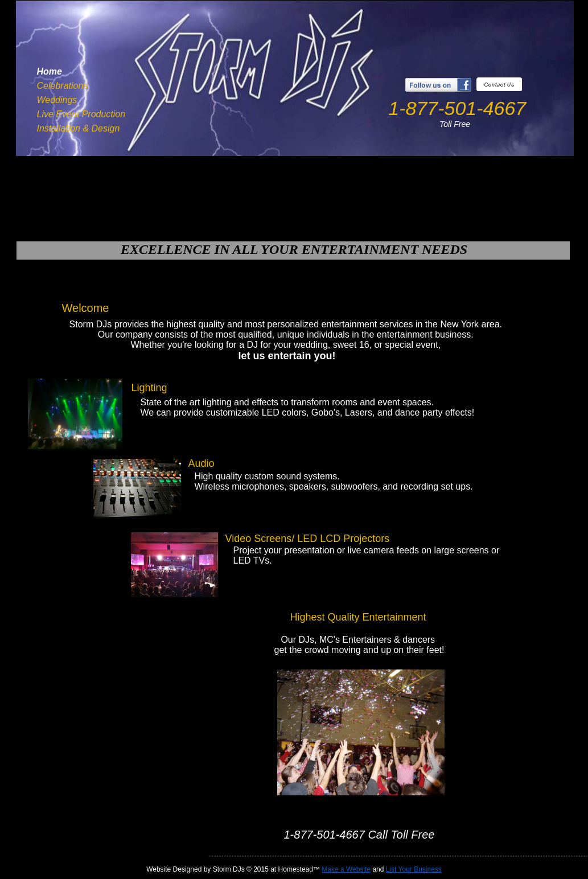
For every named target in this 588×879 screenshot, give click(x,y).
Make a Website (346, 869)
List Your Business (414, 869)
